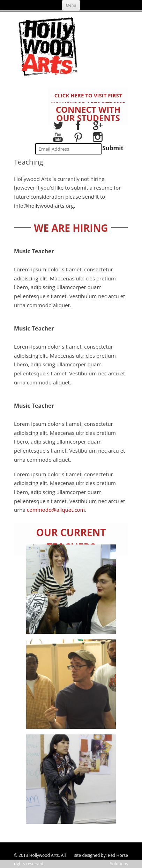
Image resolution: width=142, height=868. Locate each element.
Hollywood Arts (44, 855)
